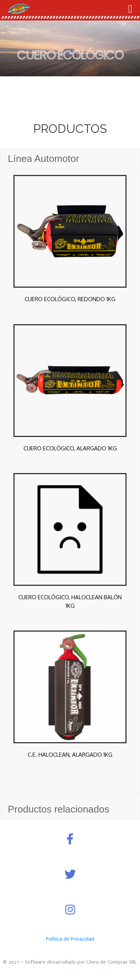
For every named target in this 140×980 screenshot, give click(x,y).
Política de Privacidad (70, 939)
